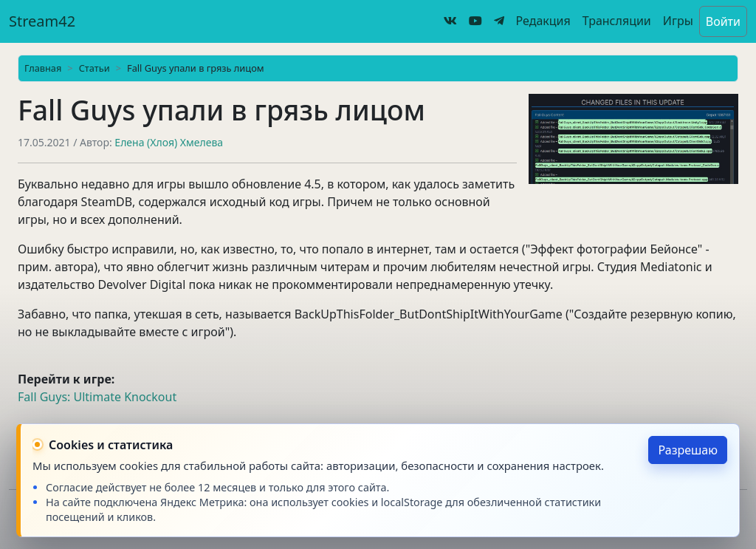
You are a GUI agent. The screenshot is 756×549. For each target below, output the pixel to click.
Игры (678, 21)
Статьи (94, 68)
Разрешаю (688, 450)
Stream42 (42, 21)
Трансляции (617, 21)
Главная (43, 68)
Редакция (543, 21)
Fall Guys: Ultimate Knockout (97, 397)
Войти (723, 21)
